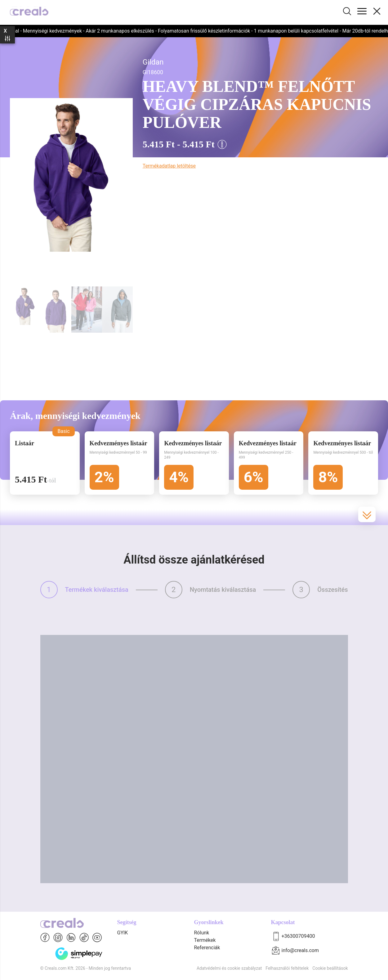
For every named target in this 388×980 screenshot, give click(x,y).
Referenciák (207, 948)
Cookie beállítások (330, 968)
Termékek (205, 940)
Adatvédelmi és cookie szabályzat (229, 968)
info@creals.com (300, 950)
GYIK (123, 933)
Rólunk (202, 933)
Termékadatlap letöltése (169, 166)
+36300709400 (298, 936)
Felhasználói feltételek (287, 968)
